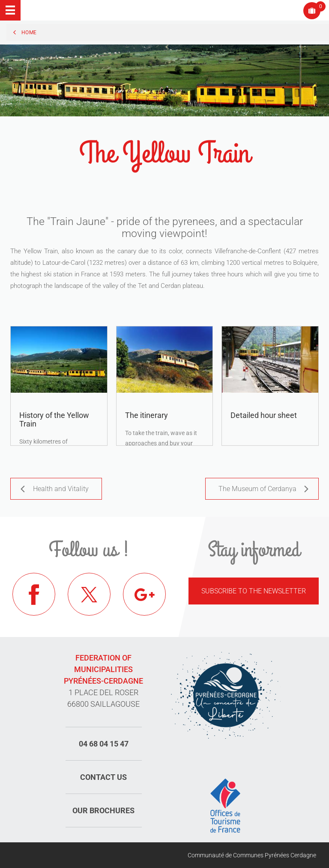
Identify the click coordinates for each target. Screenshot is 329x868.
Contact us (103, 777)
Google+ (144, 594)
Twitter (89, 594)
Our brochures (103, 810)
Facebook (34, 594)
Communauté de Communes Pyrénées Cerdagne (252, 855)
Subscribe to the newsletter (254, 591)
